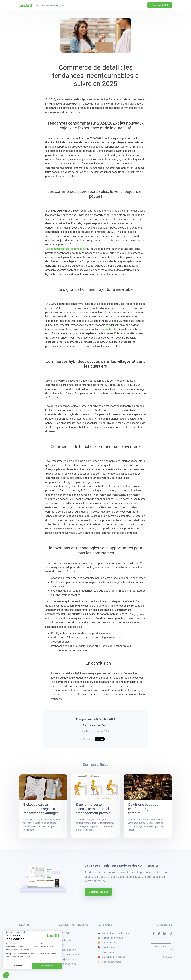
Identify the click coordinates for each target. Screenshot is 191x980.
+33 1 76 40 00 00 (68, 964)
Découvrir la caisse (98, 892)
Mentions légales (67, 950)
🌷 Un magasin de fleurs (110, 938)
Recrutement (65, 940)
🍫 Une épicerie (106, 947)
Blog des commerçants (73, 926)
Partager (88, 739)
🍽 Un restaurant (106, 952)
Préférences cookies (69, 955)
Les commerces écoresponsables (66, 249)
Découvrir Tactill (160, 5)
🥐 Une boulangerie (108, 943)
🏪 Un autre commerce (109, 962)
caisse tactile (109, 329)
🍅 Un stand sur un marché (111, 957)
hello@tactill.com (67, 959)
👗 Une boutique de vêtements (114, 933)
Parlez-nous (161, 947)
